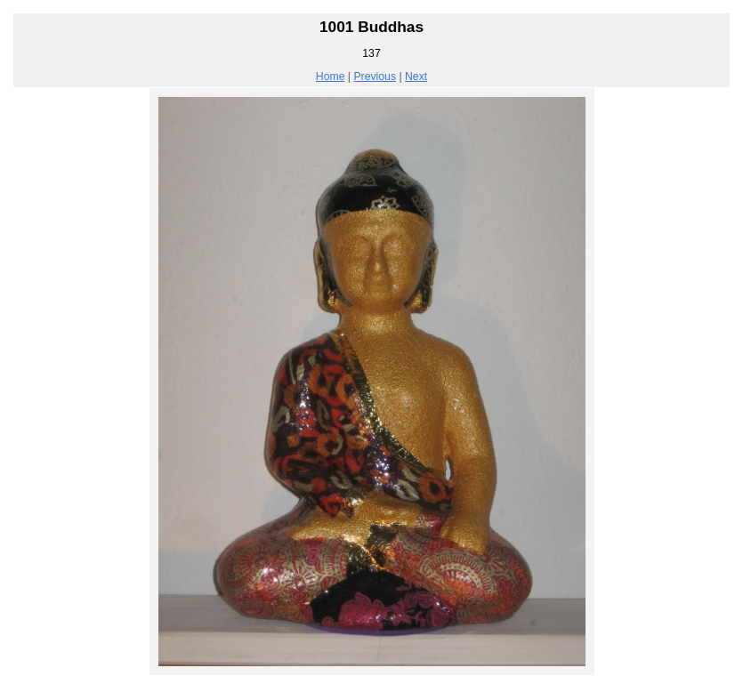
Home (331, 76)
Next (416, 76)
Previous (375, 76)
